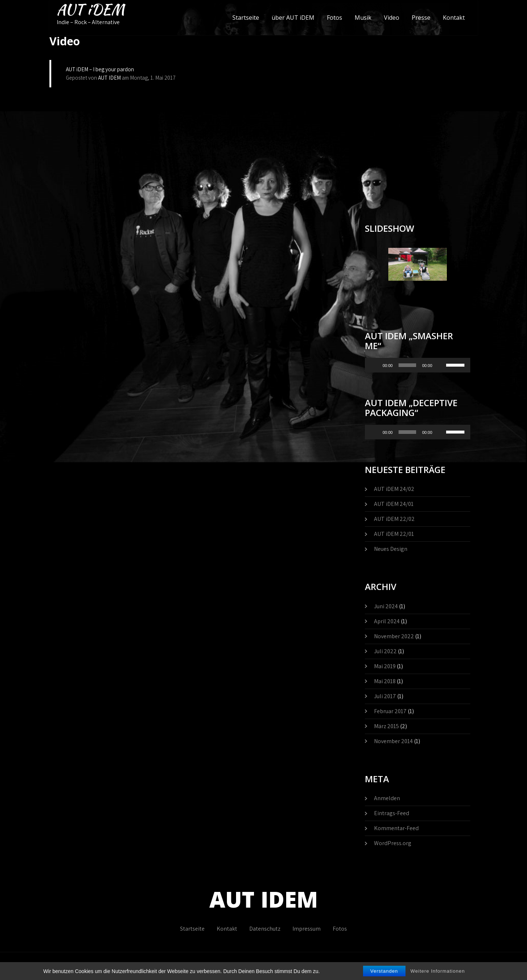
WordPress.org (393, 843)
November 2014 (393, 741)
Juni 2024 (386, 606)
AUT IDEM (109, 78)
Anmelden (387, 798)
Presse (421, 18)
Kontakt (454, 18)
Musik (363, 18)
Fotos (334, 18)
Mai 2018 (385, 681)
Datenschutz (265, 929)
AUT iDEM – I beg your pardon (100, 69)
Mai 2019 (385, 666)
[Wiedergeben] (374, 365)
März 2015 (386, 726)
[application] (418, 365)
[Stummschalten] (440, 365)
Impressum (307, 929)
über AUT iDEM (293, 18)
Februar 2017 (390, 711)
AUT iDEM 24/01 (394, 504)
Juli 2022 (385, 651)
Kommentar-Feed (396, 828)
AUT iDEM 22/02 (394, 519)
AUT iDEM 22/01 (394, 534)
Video (392, 18)
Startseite (246, 18)
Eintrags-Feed (392, 813)
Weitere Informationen (438, 971)
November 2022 (394, 636)
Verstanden (384, 971)
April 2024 (387, 621)
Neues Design (391, 549)
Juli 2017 (385, 696)
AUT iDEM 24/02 (394, 489)
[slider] (408, 365)
